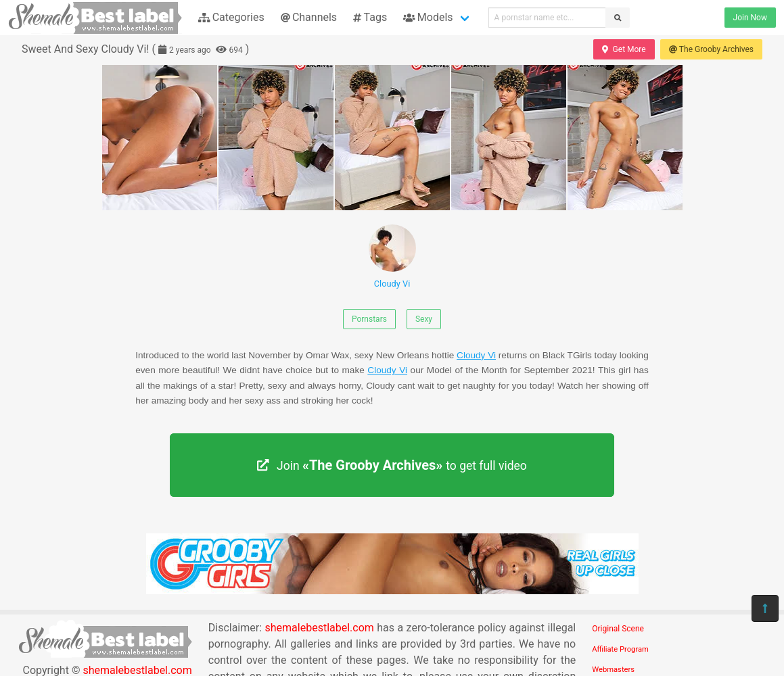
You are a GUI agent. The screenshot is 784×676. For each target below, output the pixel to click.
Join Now (750, 18)
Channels (309, 17)
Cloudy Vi (392, 257)
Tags (370, 17)
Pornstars (369, 319)
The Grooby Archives (711, 49)
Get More (624, 49)
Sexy (424, 319)
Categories (231, 17)
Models (428, 17)
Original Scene (618, 629)
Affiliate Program (620, 649)
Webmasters (613, 670)
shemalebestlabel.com (320, 628)
